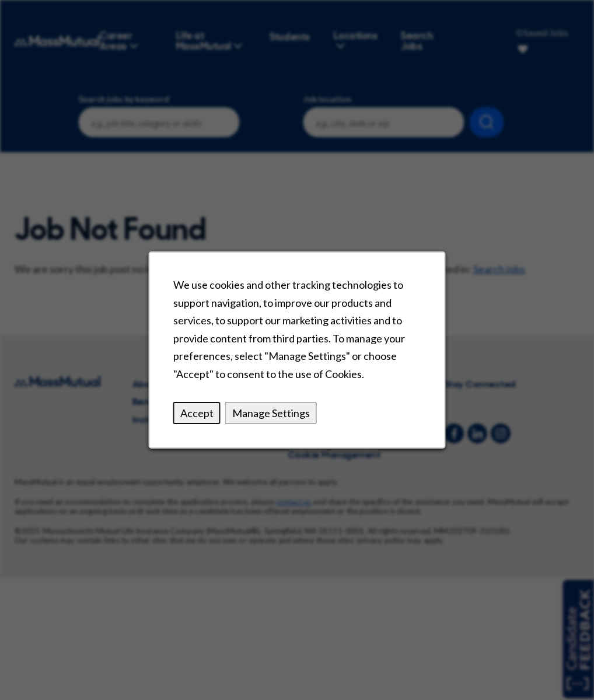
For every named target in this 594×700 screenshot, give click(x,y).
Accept (198, 414)
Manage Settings (271, 414)
